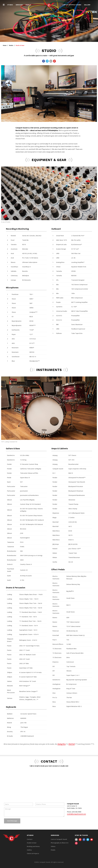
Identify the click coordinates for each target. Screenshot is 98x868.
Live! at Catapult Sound (72, 5)
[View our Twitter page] (88, 840)
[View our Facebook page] (84, 840)
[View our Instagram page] (76, 843)
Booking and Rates (33, 846)
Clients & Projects (33, 853)
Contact (30, 839)
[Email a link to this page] (51, 61)
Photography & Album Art (60, 843)
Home (5, 45)
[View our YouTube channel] (92, 840)
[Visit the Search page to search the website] (94, 5)
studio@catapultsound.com (76, 814)
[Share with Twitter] (47, 61)
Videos (53, 846)
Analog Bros (62, 744)
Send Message (12, 821)
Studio (10, 5)
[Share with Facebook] (44, 61)
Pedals (28, 5)
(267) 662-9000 (76, 812)
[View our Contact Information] (80, 840)
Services (19, 5)
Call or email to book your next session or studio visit (49, 766)
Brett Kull (72, 744)
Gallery (87, 5)
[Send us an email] (76, 840)
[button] (4, 5)
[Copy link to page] (54, 61)
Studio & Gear (32, 843)
